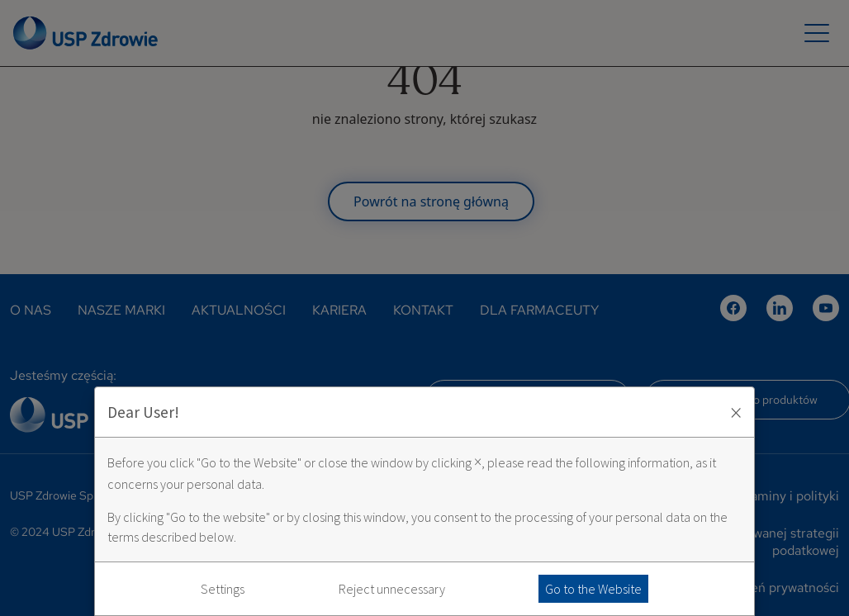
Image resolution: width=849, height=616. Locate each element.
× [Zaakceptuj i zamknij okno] (736, 412)
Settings (223, 589)
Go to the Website (593, 589)
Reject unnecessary (392, 589)
